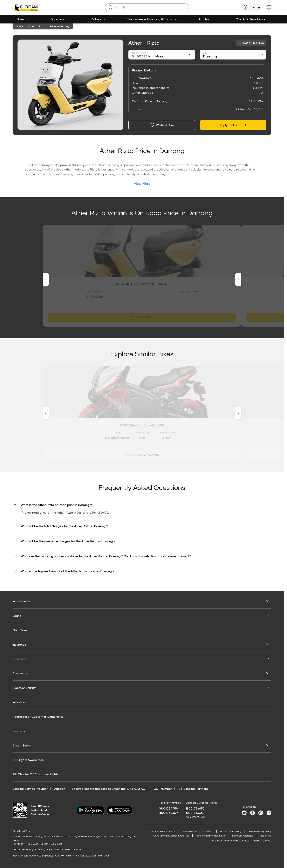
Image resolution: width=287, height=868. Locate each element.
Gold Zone (20, 630)
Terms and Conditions (159, 831)
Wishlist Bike (162, 125)
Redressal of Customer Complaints (38, 717)
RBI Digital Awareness (28, 760)
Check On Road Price (251, 19)
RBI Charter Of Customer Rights (36, 774)
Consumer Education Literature (170, 836)
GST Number (163, 789)
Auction (60, 789)
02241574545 (195, 817)
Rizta (42, 26)
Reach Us (266, 836)
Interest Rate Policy (229, 831)
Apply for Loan (233, 125)
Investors (19, 702)
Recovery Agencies (243, 836)
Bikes (21, 19)
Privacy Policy (187, 831)
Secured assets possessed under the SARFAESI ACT (109, 789)
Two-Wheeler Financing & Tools (149, 19)
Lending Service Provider (30, 789)
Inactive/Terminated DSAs (210, 836)
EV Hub (96, 19)
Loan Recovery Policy (259, 831)
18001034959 (168, 808)
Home (20, 26)
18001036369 (168, 813)
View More (142, 183)
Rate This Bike (254, 43)
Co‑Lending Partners (193, 789)
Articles (204, 19)
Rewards (19, 731)
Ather (31, 26)
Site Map (206, 831)
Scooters (57, 19)
